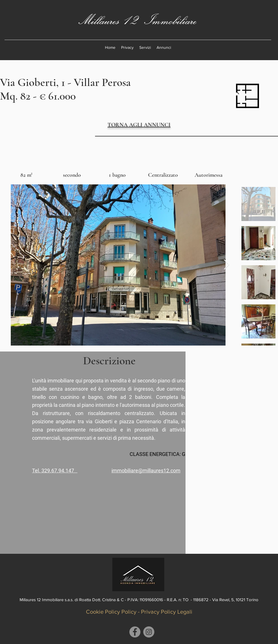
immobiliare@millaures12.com (146, 471)
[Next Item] (227, 265)
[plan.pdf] (247, 97)
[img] (26, 171)
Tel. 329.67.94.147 (55, 471)
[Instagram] (149, 632)
